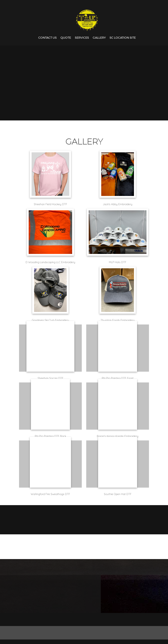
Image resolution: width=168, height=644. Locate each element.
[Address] (94, 620)
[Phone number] (72, 620)
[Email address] (83, 620)
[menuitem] (47, 38)
